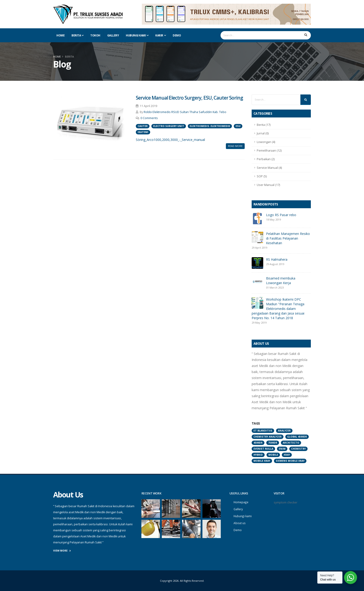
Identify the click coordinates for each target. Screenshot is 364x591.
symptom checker (286, 502)
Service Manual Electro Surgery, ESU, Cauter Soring (189, 98)
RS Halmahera (277, 259)
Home (60, 35)
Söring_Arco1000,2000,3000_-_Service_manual (170, 140)
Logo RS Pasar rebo (281, 215)
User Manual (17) (268, 185)
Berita (76, 35)
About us (240, 522)
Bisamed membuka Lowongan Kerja (281, 281)
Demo (177, 35)
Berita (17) (264, 125)
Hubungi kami (243, 515)
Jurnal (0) (263, 133)
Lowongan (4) (266, 142)
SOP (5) (262, 176)
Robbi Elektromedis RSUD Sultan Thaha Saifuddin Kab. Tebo (185, 112)
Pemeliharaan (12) (269, 151)
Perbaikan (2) (266, 159)
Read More (235, 146)
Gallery (113, 35)
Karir (159, 35)
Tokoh (95, 35)
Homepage (241, 502)
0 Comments (149, 118)
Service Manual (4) (269, 168)
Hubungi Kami (136, 35)
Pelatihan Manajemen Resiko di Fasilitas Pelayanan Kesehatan (288, 238)
